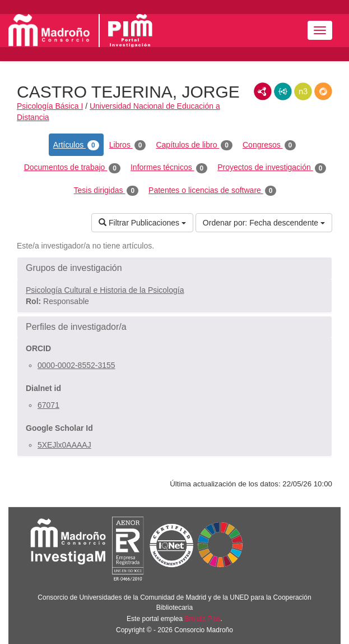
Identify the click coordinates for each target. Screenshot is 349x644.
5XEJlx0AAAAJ (64, 445)
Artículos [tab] (76, 145)
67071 (48, 405)
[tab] (175, 268)
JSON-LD (283, 91)
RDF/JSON (323, 91)
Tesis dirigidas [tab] (106, 191)
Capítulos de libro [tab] (194, 145)
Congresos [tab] (269, 145)
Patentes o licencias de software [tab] (212, 191)
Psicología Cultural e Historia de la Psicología (105, 290)
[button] (175, 268)
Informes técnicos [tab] (169, 168)
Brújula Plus (203, 619)
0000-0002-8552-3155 (76, 365)
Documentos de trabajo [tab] (72, 168)
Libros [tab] (128, 145)
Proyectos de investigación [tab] (272, 168)
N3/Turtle (303, 91)
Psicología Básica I (50, 106)
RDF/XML (263, 91)
